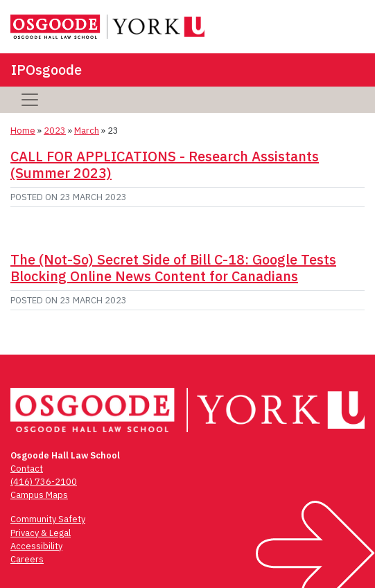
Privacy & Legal (41, 533)
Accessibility (36, 546)
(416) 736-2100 (44, 482)
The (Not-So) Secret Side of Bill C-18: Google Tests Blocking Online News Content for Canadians (173, 268)
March (87, 131)
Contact (27, 469)
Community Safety (48, 519)
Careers (27, 559)
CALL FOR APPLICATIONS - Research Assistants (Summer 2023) (165, 164)
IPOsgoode (46, 70)
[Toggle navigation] (30, 100)
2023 (55, 131)
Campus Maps (39, 495)
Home (23, 131)
